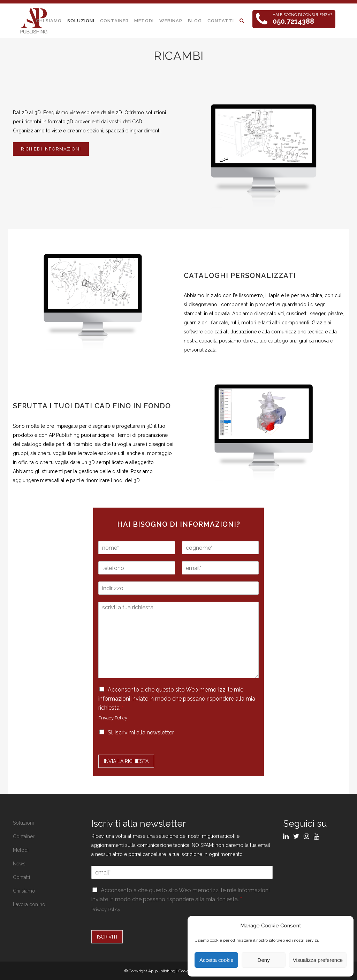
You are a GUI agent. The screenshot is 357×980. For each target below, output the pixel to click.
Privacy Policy (113, 718)
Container (24, 836)
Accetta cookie (217, 960)
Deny (264, 960)
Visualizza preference (318, 960)
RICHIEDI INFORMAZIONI (51, 149)
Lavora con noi (30, 904)
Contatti (21, 877)
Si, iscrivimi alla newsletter (141, 732)
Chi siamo (24, 891)
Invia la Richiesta (126, 761)
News (19, 864)
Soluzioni (23, 823)
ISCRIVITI (107, 937)
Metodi (21, 850)
